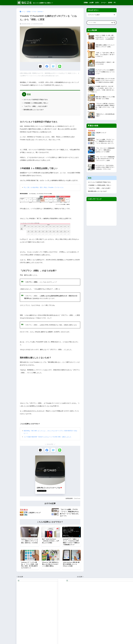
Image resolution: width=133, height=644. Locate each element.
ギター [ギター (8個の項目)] (19, 616)
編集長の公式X (57, 616)
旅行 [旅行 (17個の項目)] (23, 625)
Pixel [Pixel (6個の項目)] (18, 607)
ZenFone (77, 499)
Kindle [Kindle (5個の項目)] (42, 604)
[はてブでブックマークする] (53, 66)
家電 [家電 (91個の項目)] (36, 622)
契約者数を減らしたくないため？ (34, 110)
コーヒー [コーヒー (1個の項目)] (35, 616)
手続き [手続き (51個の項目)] (41, 622)
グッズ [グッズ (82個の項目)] (24, 616)
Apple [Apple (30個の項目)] (31, 604)
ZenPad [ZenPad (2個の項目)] (40, 610)
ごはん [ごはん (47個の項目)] (24, 613)
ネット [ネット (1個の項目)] (30, 619)
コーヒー (104, 3)
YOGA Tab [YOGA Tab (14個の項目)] (27, 610)
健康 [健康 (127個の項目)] (18, 622)
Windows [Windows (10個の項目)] (40, 607)
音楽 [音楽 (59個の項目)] (34, 628)
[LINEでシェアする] (60, 66)
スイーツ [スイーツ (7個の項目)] (41, 616)
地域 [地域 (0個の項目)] (28, 622)
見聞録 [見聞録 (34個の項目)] (19, 628)
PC (115, 3)
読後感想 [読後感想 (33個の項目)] (24, 628)
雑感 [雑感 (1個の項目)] (30, 628)
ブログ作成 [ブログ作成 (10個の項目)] (36, 619)
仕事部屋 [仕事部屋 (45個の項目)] (43, 619)
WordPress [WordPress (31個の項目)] (20, 610)
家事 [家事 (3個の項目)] (32, 622)
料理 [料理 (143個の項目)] (45, 622)
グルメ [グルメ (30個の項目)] (29, 616)
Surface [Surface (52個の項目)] (28, 607)
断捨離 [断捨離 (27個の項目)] (19, 625)
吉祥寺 (110, 3)
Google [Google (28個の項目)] (36, 604)
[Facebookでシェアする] (47, 66)
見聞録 (86, 3)
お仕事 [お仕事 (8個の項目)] (19, 613)
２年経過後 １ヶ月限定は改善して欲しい (36, 103)
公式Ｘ (97, 3)
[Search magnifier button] (115, 23)
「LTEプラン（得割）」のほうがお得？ (36, 107)
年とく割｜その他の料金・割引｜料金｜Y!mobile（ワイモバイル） (45, 188)
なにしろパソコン (58, 614)
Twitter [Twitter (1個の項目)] (34, 607)
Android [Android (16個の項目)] (25, 604)
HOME (67, 637)
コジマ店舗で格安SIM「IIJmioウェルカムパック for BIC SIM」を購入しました (49, 437)
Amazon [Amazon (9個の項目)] (19, 604)
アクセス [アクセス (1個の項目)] (40, 613)
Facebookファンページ (60, 618)
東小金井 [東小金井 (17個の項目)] (29, 625)
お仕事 (91, 3)
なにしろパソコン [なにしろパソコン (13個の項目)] (32, 613)
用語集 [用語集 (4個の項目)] (40, 625)
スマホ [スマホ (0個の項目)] (19, 619)
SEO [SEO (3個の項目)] (23, 607)
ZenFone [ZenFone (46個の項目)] (34, 610)
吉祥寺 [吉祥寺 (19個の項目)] (23, 622)
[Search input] (100, 23)
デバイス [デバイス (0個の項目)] (24, 619)
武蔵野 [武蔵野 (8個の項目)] (34, 625)
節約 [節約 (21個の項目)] (44, 625)
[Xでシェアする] (40, 66)
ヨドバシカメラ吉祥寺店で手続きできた (36, 100)
